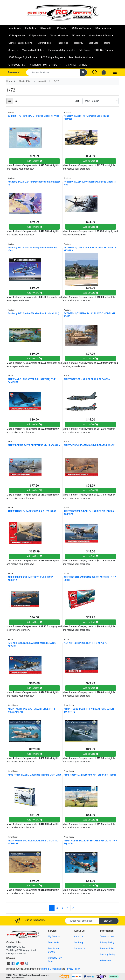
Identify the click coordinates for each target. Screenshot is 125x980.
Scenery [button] (13, 50)
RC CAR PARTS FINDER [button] (77, 65)
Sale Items (84, 50)
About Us (79, 937)
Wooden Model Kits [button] (32, 50)
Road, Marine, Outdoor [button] (80, 57)
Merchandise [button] (44, 43)
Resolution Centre (53, 950)
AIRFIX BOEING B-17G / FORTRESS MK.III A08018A (34, 445)
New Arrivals (15, 28)
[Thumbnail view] (10, 101)
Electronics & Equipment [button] (61, 50)
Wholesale (105, 961)
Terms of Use (107, 937)
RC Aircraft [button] (45, 28)
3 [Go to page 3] (62, 908)
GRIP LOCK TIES (17, 65)
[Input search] (53, 72)
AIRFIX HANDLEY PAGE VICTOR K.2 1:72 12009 (32, 511)
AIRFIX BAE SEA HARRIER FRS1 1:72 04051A (87, 379)
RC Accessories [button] (103, 28)
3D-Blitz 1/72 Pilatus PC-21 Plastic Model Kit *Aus (33, 116)
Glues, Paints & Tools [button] (100, 36)
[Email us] (9, 963)
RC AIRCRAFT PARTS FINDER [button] (44, 65)
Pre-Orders (30, 28)
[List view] (16, 101)
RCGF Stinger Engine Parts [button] (22, 57)
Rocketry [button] (79, 43)
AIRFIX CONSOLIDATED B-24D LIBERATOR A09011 (90, 445)
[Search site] (83, 72)
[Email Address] (82, 921)
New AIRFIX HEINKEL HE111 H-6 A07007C (86, 643)
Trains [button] (107, 43)
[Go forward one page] (73, 908)
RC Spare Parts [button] (36, 36)
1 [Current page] (52, 908)
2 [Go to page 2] (57, 908)
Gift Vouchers (79, 36)
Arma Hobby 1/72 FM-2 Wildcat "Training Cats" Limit (34, 775)
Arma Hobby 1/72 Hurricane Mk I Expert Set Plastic (90, 775)
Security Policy (108, 955)
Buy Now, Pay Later (55, 960)
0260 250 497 (16, 947)
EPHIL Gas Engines (103, 50)
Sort (77, 101)
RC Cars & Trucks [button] (80, 28)
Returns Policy (107, 949)
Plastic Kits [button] (62, 43)
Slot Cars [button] (93, 43)
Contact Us (80, 949)
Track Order (54, 943)
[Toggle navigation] (115, 72)
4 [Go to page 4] (68, 908)
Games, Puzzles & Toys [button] (20, 43)
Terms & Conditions (51, 969)
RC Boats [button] (61, 28)
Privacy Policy (107, 943)
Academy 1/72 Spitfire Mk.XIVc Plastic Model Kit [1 (34, 313)
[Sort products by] (101, 101)
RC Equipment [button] (16, 36)
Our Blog (78, 943)
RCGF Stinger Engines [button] (52, 57)
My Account (54, 937)
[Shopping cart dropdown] (104, 73)
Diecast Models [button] (58, 36)
